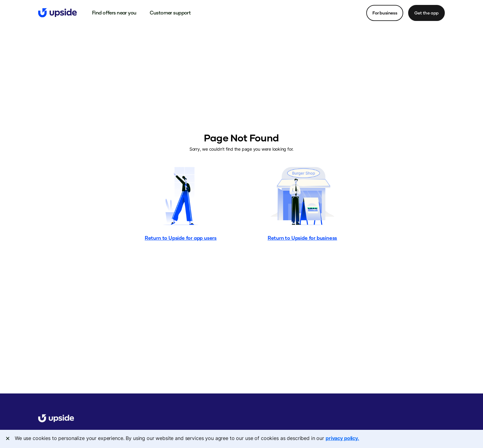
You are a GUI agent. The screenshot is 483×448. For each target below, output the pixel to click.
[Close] (8, 438)
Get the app (426, 13)
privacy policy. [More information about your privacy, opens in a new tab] (342, 438)
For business (385, 13)
